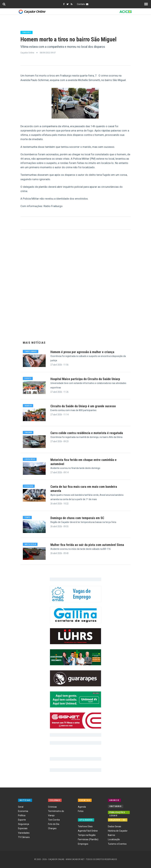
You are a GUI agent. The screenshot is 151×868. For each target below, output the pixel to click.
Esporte (22, 820)
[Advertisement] (75, 287)
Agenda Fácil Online (88, 831)
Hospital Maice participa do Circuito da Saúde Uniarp (85, 379)
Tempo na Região (87, 835)
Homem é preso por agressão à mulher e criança (82, 352)
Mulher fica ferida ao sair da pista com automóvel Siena (87, 545)
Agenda (82, 807)
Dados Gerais (115, 826)
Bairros (111, 835)
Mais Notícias (34, 343)
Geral (21, 807)
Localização (114, 839)
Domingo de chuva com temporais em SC (77, 518)
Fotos (81, 811)
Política (22, 815)
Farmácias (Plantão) (88, 839)
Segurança (24, 824)
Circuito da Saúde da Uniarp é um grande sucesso (83, 406)
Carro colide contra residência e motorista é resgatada (87, 433)
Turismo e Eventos (117, 844)
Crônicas (52, 807)
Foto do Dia (54, 824)
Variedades (24, 833)
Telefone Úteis (85, 826)
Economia (23, 811)
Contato (83, 4)
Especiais (23, 828)
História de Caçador (118, 831)
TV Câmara (24, 837)
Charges (52, 828)
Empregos (83, 844)
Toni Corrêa (54, 820)
